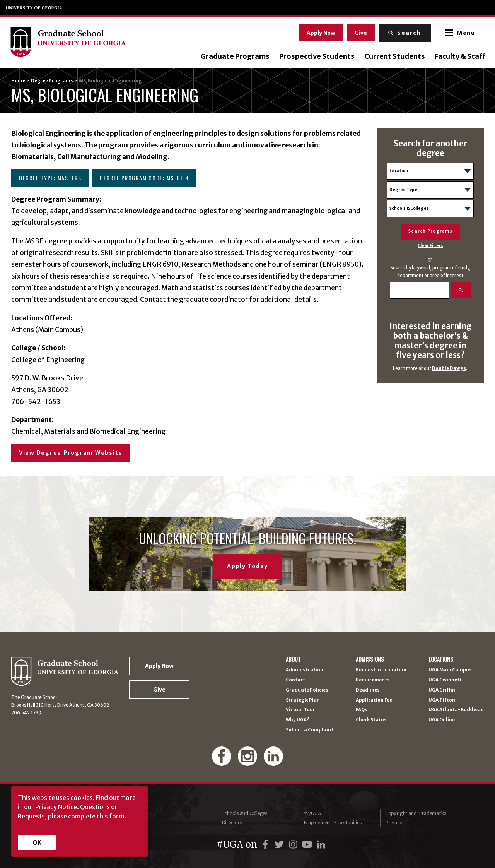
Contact (295, 680)
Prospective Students (315, 56)
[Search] (419, 290)
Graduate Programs (234, 56)
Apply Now (320, 32)
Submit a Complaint (310, 730)
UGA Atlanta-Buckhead (456, 710)
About (293, 659)
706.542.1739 (26, 713)
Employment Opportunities (333, 823)
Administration (305, 670)
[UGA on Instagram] (294, 845)
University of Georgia (34, 8)
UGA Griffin (442, 690)
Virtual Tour (300, 710)
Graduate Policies (307, 690)
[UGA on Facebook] (266, 845)
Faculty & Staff (458, 56)
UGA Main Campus (450, 670)
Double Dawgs (449, 368)
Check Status (371, 720)
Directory (232, 823)
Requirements (373, 680)
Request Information (381, 670)
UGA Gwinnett (445, 680)
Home (18, 81)
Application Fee (374, 700)
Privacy (394, 823)
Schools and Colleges (244, 813)
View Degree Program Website (71, 453)
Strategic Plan (303, 700)
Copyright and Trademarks (416, 813)
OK (37, 842)
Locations (441, 659)
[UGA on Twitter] (280, 845)
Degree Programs (52, 81)
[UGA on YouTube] (308, 845)
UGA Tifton (442, 700)
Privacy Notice (56, 807)
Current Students (393, 56)
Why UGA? (298, 720)
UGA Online (442, 720)
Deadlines (368, 690)
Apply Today (247, 566)
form (117, 816)
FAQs (362, 710)
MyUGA (312, 813)
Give (360, 32)
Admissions (370, 659)
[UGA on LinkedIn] (321, 845)
